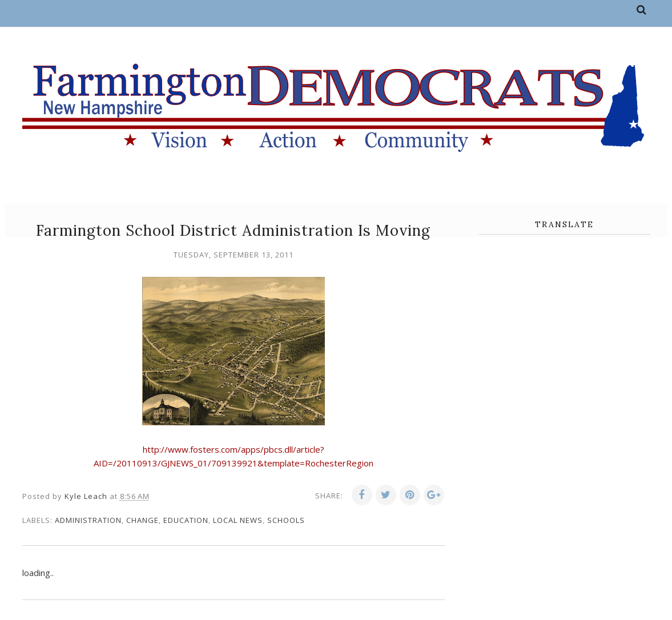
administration (88, 520)
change (142, 520)
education (186, 520)
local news (238, 520)
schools (286, 520)
